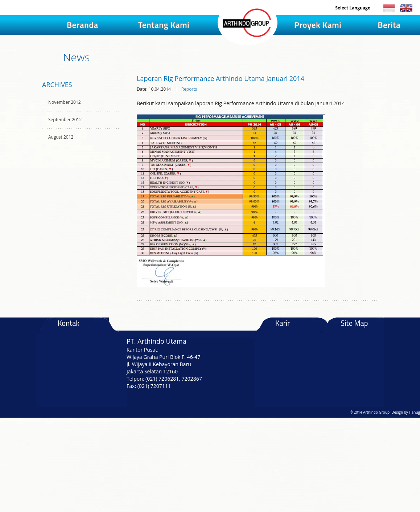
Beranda (83, 25)
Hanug (414, 412)
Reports (189, 89)
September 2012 (65, 120)
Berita (389, 25)
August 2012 (61, 137)
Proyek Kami (318, 25)
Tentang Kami (164, 25)
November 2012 (65, 102)
